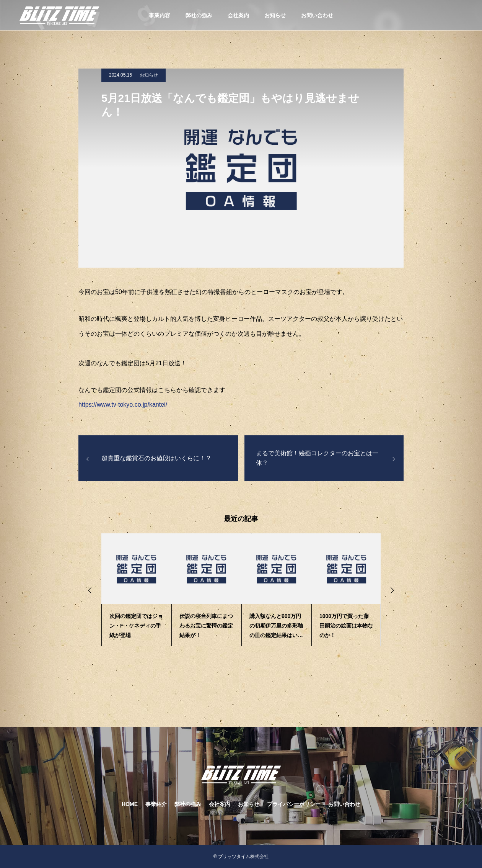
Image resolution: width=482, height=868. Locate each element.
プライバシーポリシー (294, 804)
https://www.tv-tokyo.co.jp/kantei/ (123, 405)
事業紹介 (156, 804)
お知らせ (275, 15)
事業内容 (160, 15)
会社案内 (238, 15)
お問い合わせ (317, 15)
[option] (136, 590)
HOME (130, 804)
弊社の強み (199, 15)
